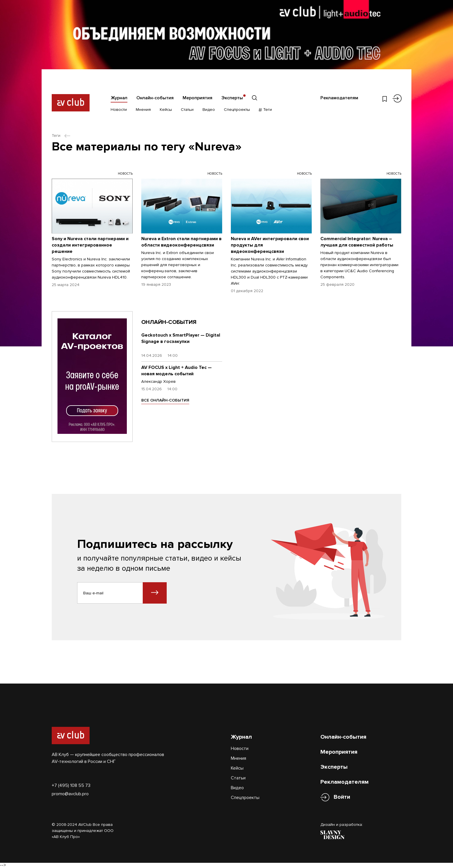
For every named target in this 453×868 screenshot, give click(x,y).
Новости (119, 110)
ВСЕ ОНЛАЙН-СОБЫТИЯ (165, 400)
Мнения (143, 110)
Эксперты (232, 98)
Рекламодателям (339, 98)
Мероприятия (197, 98)
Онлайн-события (155, 98)
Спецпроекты (237, 110)
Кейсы (166, 110)
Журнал (119, 98)
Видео (209, 110)
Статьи (187, 110)
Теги (265, 110)
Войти (342, 797)
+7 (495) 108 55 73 (71, 785)
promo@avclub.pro (70, 794)
